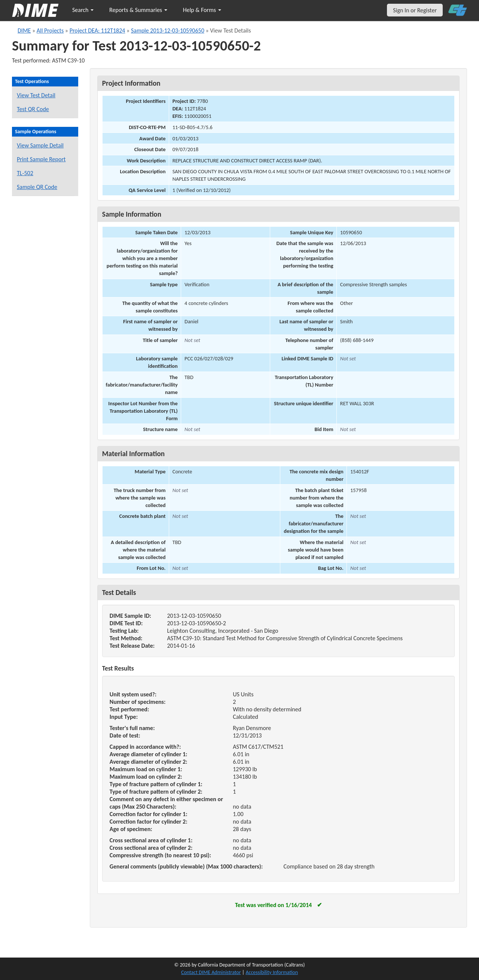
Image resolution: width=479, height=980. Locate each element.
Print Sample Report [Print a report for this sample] (41, 159)
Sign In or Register (415, 10)
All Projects (50, 30)
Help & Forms (202, 10)
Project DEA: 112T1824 (97, 30)
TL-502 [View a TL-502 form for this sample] (25, 173)
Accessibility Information (272, 972)
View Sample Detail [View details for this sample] (40, 145)
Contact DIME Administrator (211, 972)
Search (83, 10)
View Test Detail (36, 95)
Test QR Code (33, 109)
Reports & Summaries (138, 10)
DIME (24, 30)
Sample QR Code (37, 187)
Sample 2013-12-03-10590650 (168, 30)
